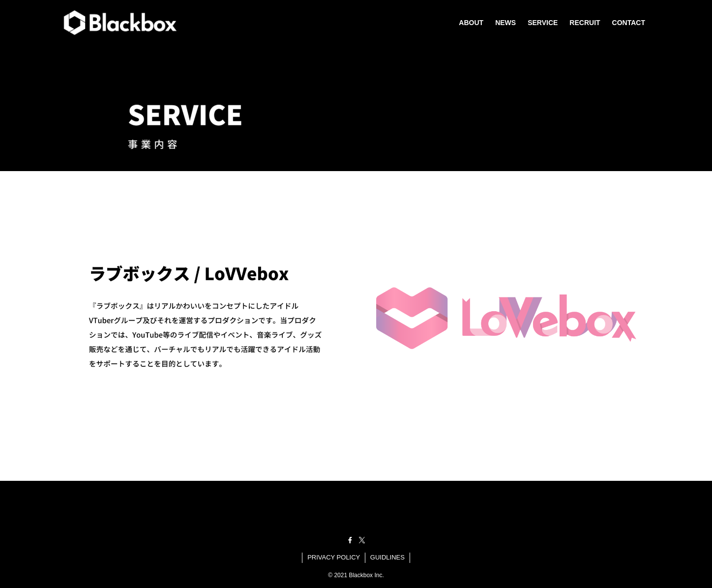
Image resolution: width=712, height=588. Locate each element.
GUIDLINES (387, 557)
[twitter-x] (362, 540)
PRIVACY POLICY (334, 557)
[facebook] (350, 540)
